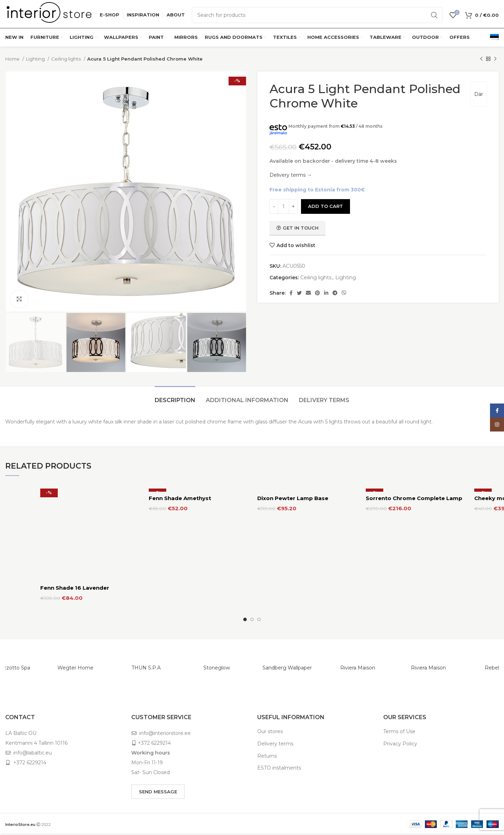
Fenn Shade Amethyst (180, 498)
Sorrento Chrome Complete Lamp (414, 498)
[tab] (175, 397)
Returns (267, 756)
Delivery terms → (291, 175)
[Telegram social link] (335, 293)
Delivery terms (275, 744)
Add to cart (325, 206)
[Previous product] (481, 59)
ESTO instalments (279, 768)
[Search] (317, 15)
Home (13, 59)
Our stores (270, 731)
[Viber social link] (344, 293)
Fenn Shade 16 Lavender (75, 588)
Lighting (36, 59)
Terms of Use (399, 731)
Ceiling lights (66, 59)
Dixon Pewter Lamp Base (293, 498)
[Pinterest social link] (317, 293)
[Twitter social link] (299, 293)
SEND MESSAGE (158, 792)
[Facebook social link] (291, 293)
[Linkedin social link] (326, 293)
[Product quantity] (283, 206)
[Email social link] (308, 293)
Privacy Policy (400, 744)
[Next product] (495, 59)
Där (479, 94)
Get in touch (297, 228)
